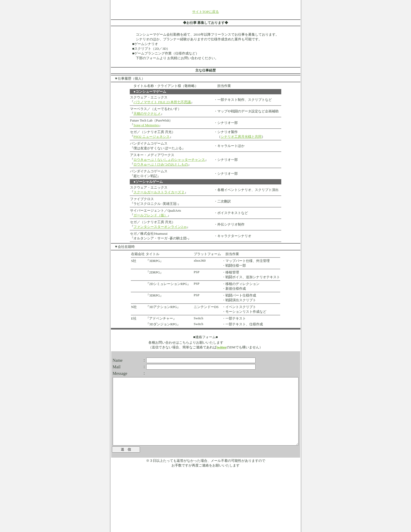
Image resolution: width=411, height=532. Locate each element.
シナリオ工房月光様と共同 (232, 137)
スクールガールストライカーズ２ (150, 192)
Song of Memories (137, 125)
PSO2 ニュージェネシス (143, 137)
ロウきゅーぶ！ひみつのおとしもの (152, 164)
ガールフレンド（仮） (142, 215)
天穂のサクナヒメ (138, 114)
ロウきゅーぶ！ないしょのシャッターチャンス (160, 160)
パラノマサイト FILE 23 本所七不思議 (153, 102)
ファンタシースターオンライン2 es (151, 227)
